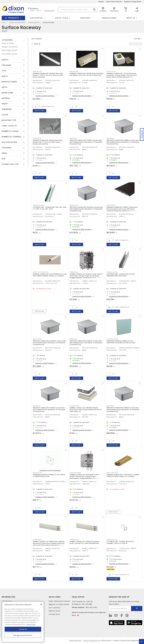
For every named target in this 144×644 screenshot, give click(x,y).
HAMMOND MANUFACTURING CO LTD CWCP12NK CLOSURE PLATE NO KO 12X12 (121, 342)
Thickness (7, 148)
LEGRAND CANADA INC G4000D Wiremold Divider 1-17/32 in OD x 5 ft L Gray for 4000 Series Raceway (48, 75)
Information (8, 597)
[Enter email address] (120, 608)
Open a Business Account (59, 601)
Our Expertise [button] (36, 18)
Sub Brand (7, 109)
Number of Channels (12, 137)
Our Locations (54, 608)
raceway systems (34, 22)
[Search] (78, 9)
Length (5, 60)
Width (5, 76)
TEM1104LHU (74, 272)
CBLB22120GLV (112, 272)
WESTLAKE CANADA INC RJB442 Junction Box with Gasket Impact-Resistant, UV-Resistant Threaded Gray (49, 410)
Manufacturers (109, 18)
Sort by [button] (137, 39)
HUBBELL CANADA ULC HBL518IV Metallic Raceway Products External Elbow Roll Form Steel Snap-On (86, 410)
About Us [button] (131, 18)
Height (5, 104)
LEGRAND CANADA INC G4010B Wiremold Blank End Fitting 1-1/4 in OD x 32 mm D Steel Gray (87, 74)
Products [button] (13, 18)
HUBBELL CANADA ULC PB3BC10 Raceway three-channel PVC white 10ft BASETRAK (85, 542)
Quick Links (55, 597)
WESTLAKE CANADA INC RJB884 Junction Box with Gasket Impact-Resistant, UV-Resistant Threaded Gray (123, 142)
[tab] (13, 40)
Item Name (6, 65)
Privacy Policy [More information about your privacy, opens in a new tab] (31, 624)
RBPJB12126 (74, 205)
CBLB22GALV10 (112, 540)
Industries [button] (85, 18)
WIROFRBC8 (111, 205)
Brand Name (7, 93)
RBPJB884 (110, 138)
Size (3, 159)
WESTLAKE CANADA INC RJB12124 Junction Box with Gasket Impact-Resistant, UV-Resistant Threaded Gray (49, 343)
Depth (5, 87)
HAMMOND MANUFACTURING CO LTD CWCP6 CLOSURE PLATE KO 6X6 (49, 476)
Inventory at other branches (45, 96)
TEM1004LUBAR (75, 473)
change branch (49, 11)
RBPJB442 (37, 406)
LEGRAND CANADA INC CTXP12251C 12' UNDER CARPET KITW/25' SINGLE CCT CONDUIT (123, 476)
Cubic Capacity (9, 126)
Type (4, 71)
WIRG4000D (37, 72)
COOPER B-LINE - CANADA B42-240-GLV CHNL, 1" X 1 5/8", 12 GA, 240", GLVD (50, 208)
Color (5, 115)
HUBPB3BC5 (37, 540)
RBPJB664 (110, 406)
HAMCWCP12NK (112, 339)
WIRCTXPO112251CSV (41, 272)
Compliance (7, 601)
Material (6, 98)
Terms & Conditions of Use (92, 641)
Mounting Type (9, 120)
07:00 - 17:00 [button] (35, 11)
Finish (4, 153)
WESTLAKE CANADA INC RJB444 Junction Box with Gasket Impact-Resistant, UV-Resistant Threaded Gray (86, 343)
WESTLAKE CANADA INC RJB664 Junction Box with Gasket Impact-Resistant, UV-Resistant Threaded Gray (123, 410)
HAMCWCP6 (37, 473)
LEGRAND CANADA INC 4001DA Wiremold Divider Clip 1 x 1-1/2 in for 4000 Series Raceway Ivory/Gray (48, 142)
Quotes (101, 2)
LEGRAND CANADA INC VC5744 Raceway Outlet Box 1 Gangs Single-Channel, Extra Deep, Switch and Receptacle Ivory (122, 75)
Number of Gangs (10, 131)
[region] (23, 622)
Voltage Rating (9, 142)
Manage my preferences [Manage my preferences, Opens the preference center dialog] (23, 635)
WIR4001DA (37, 138)
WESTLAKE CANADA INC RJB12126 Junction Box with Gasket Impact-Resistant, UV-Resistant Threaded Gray (86, 209)
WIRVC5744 (111, 72)
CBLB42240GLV (39, 205)
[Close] (41, 605)
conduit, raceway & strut (17, 22)
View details (40, 311)
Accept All (23, 629)
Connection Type (10, 164)
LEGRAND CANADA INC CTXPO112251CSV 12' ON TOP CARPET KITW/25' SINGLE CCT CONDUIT (50, 275)
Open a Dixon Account (114, 2)
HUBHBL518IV (75, 406)
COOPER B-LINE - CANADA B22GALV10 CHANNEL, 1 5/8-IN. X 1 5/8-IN (120, 542)
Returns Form (54, 611)
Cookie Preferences (75, 641)
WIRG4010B (74, 72)
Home (4, 22)
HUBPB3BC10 (75, 540)
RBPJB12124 (37, 339)
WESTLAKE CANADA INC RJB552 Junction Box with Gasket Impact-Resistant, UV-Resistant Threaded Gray (86, 142)
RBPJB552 (73, 138)
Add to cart (40, 111)
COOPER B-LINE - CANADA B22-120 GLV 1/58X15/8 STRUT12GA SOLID (121, 275)
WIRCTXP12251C (112, 473)
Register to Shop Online (133, 2)
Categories (7, 40)
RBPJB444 (73, 339)
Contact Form (54, 614)
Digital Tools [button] (61, 18)
